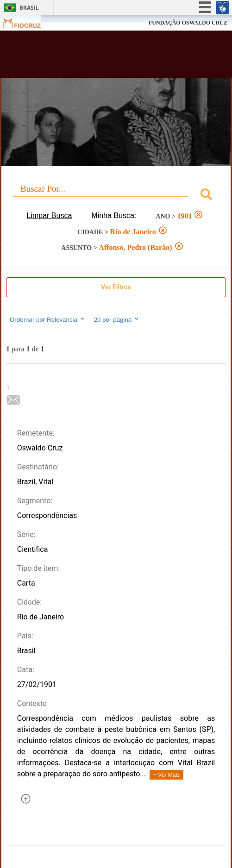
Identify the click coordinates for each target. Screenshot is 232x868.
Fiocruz (28, 23)
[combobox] (116, 196)
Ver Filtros (116, 287)
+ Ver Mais (166, 775)
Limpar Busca (50, 215)
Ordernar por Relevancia (47, 319)
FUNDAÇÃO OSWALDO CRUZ (188, 23)
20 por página (117, 319)
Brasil (29, 8)
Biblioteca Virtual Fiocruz (97, 57)
